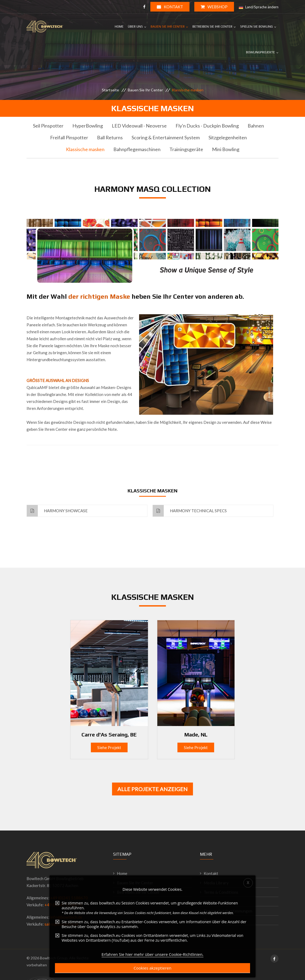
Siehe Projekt (109, 747)
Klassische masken (85, 149)
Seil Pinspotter (48, 126)
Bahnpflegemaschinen (137, 149)
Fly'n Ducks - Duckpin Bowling (207, 126)
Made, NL (196, 734)
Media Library (216, 883)
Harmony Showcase (57, 511)
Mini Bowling (226, 149)
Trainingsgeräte (186, 149)
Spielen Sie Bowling (256, 27)
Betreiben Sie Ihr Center (212, 27)
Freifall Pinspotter (69, 137)
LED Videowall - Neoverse (139, 126)
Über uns (135, 27)
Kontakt (170, 7)
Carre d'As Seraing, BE (109, 734)
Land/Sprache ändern (259, 7)
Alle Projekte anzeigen (152, 789)
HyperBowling (88, 126)
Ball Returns (110, 137)
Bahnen (256, 126)
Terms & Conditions (221, 892)
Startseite (110, 90)
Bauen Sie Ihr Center (168, 27)
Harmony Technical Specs (190, 511)
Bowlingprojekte (261, 52)
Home (119, 27)
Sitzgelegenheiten (228, 137)
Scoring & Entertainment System (166, 137)
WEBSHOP (214, 7)
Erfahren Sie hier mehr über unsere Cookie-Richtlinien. (153, 975)
